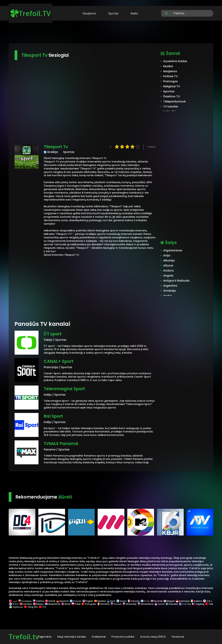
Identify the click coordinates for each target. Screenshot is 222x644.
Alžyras (168, 265)
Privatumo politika (123, 637)
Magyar (169, 601)
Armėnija (169, 291)
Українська (16, 607)
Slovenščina (146, 604)
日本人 (208, 601)
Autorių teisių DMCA (153, 637)
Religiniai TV (172, 86)
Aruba (167, 296)
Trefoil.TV (31, 13)
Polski (76, 604)
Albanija (169, 260)
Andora (168, 271)
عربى (13, 601)
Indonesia (183, 601)
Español (100, 601)
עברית (145, 601)
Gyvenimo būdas (175, 61)
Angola (168, 276)
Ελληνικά (76, 601)
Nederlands (53, 604)
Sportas (113, 13)
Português (89, 604)
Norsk (66, 604)
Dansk (50, 601)
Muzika (168, 66)
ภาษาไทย (185, 604)
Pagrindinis (45, 637)
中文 (42, 607)
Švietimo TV (172, 96)
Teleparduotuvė (174, 101)
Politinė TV (170, 76)
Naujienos (89, 13)
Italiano (196, 601)
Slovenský (130, 604)
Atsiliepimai (99, 637)
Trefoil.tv (24, 637)
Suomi (121, 601)
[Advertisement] (111, 33)
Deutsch (62, 601)
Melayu (38, 604)
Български (25, 601)
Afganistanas (173, 250)
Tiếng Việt (31, 607)
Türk (209, 604)
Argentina (170, 286)
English (88, 601)
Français (134, 601)
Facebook (178, 637)
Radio (134, 13)
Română (103, 604)
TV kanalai (171, 106)
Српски (160, 604)
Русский (116, 604)
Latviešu (26, 604)
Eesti (111, 601)
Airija (167, 255)
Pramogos (170, 81)
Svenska (172, 604)
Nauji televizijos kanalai (72, 637)
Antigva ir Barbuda (176, 281)
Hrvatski (157, 601)
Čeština (38, 601)
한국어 (14, 604)
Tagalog (198, 604)
